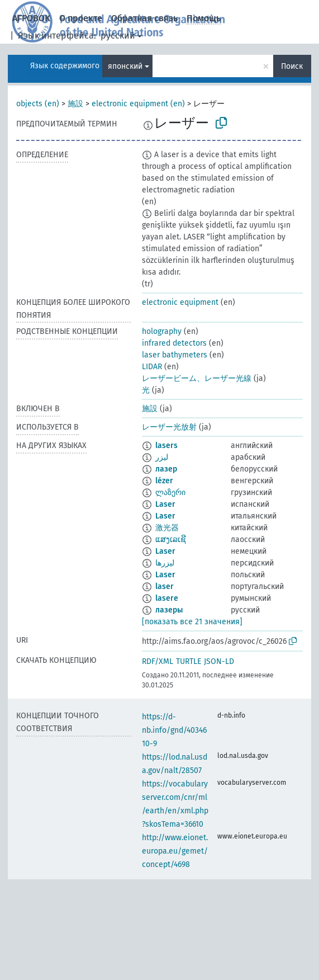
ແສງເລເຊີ (171, 540)
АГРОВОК (31, 18)
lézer (164, 481)
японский (125, 66)
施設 (75, 104)
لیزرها (165, 563)
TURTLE (189, 661)
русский (118, 36)
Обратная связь (144, 18)
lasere (167, 598)
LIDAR (152, 367)
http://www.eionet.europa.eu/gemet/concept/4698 (175, 851)
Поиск (292, 66)
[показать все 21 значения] (192, 622)
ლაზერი (170, 493)
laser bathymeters (175, 355)
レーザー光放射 (169, 427)
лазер (166, 469)
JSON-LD (219, 661)
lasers (166, 446)
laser (165, 586)
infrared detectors (174, 343)
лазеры (169, 610)
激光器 (167, 528)
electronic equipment (180, 302)
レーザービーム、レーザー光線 (197, 378)
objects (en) (38, 104)
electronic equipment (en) (138, 104)
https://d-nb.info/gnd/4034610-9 (174, 730)
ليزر (162, 457)
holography (162, 331)
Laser (165, 504)
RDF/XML (158, 661)
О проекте (81, 18)
